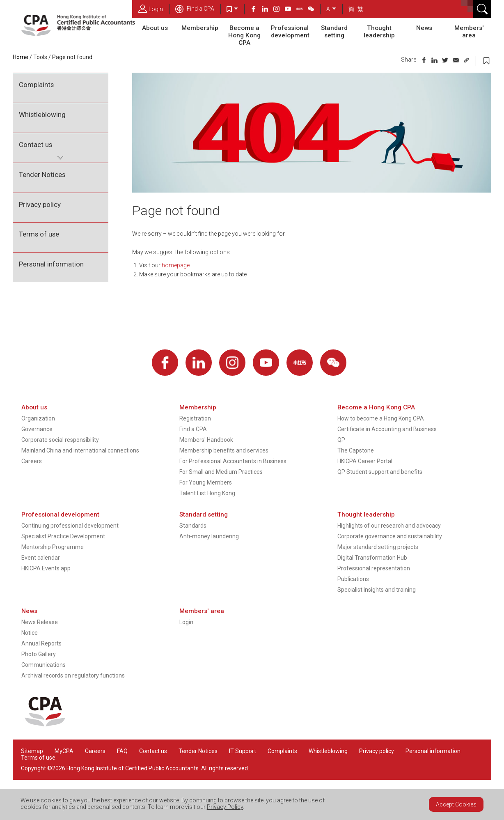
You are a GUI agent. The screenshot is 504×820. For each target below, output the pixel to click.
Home (21, 57)
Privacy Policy (225, 807)
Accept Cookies (456, 804)
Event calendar (41, 558)
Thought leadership (379, 32)
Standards (193, 526)
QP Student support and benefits (380, 472)
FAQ (122, 751)
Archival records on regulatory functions (73, 675)
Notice (30, 633)
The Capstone (356, 450)
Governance (37, 429)
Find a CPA (195, 9)
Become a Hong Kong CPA (244, 35)
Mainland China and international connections (80, 450)
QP (341, 440)
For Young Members (206, 482)
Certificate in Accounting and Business (387, 429)
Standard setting (334, 32)
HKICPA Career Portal (365, 461)
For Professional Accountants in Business (233, 461)
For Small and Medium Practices (221, 472)
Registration (195, 418)
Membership (200, 28)
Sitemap (32, 751)
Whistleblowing (42, 115)
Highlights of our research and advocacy (389, 526)
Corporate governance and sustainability (390, 536)
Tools (40, 57)
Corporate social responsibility (60, 440)
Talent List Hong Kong (207, 493)
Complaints (36, 85)
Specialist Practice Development (63, 536)
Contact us (36, 145)
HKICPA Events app (46, 568)
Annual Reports (41, 643)
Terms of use (39, 234)
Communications (44, 665)
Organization (38, 418)
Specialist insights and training (377, 590)
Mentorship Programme (53, 547)
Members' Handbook (206, 440)
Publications (353, 579)
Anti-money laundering (209, 536)
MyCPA (64, 751)
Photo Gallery (39, 654)
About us (155, 28)
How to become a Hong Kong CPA (381, 418)
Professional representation (374, 568)
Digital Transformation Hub (372, 558)
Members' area (469, 32)
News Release (40, 622)
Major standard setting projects (378, 547)
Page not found (72, 57)
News (424, 28)
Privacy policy (40, 204)
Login (151, 9)
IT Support (243, 751)
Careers (32, 461)
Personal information (51, 264)
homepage (176, 265)
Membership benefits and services (224, 450)
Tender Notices (42, 175)
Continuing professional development (70, 526)
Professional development (290, 32)
